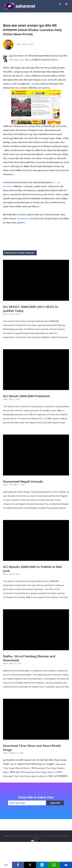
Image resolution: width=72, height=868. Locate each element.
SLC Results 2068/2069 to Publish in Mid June (32, 582)
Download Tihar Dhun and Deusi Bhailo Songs (32, 767)
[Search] (60, 4)
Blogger (36, 858)
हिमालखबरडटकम (24, 219)
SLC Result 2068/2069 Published (26, 403)
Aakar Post (8, 856)
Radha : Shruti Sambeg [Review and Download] (29, 675)
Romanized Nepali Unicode (23, 491)
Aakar (28, 856)
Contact (43, 856)
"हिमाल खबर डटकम (16, 60)
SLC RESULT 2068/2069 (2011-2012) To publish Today (31, 312)
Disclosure (52, 856)
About (35, 856)
